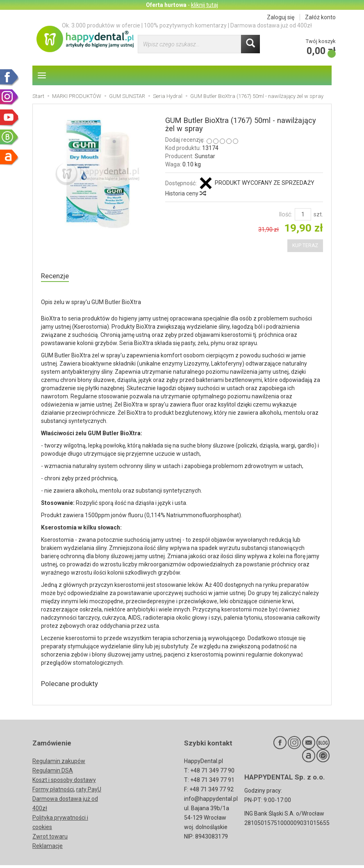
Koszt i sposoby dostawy (64, 783)
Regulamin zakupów (59, 764)
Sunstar (205, 156)
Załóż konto (320, 17)
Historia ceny (185, 193)
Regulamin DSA (53, 773)
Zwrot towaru (50, 839)
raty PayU (89, 792)
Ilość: (286, 214)
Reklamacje (48, 849)
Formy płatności (53, 792)
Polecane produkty (74, 686)
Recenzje (57, 276)
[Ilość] (303, 214)
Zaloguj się (281, 17)
